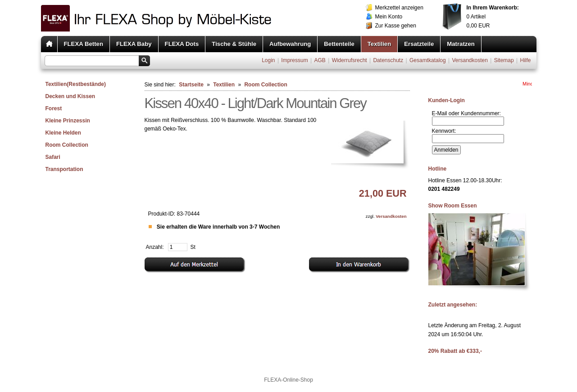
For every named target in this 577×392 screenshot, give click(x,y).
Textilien (379, 44)
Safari (53, 157)
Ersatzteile (419, 44)
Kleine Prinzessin (68, 121)
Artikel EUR (493, 17)
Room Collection (67, 145)
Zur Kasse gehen (396, 26)
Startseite (191, 85)
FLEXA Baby (134, 44)
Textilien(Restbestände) (76, 84)
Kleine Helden (63, 133)
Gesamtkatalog (428, 60)
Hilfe (525, 60)
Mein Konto (389, 17)
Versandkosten (470, 60)
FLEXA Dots (182, 44)
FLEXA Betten (84, 44)
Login (268, 60)
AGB (320, 60)
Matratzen (461, 44)
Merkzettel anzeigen (399, 8)
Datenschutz (388, 60)
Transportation (64, 169)
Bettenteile (339, 44)
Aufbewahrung (290, 44)
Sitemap (504, 60)
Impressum (294, 60)
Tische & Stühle (234, 44)
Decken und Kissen (70, 96)
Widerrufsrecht (350, 60)
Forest (54, 108)
